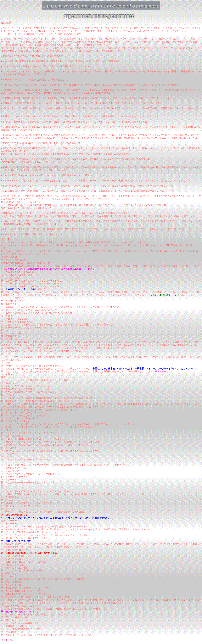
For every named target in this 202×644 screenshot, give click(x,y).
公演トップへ (8, 640)
